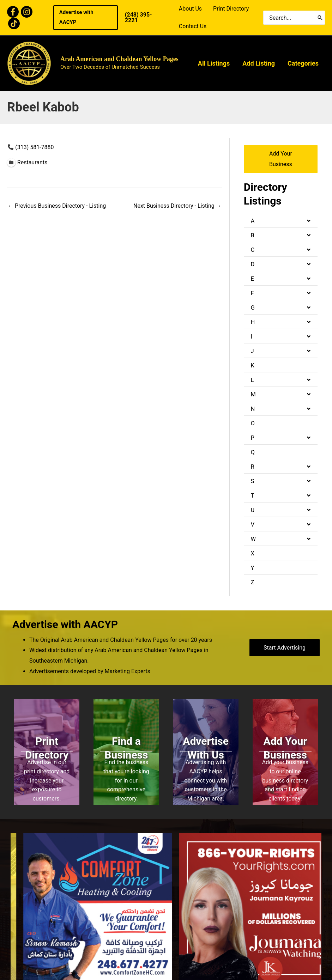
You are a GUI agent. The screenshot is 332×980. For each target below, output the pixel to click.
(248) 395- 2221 (138, 17)
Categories (303, 63)
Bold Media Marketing (206, 950)
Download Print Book (288, 898)
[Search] (320, 18)
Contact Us (193, 26)
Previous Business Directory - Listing (57, 206)
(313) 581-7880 (34, 147)
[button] (86, 18)
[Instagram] (27, 12)
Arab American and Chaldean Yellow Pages (119, 59)
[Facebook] (13, 12)
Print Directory (231, 9)
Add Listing (259, 63)
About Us (190, 9)
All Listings (214, 63)
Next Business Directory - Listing (177, 206)
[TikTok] (14, 23)
